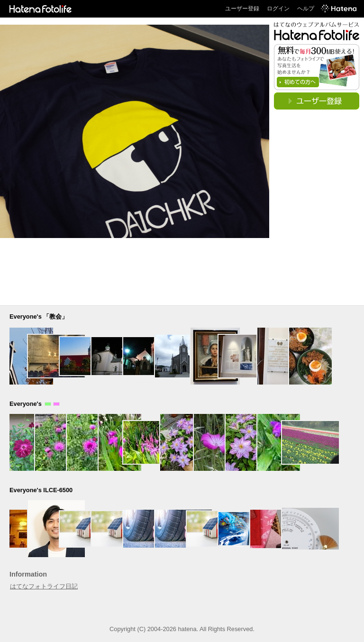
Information (28, 574)
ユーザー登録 (242, 9)
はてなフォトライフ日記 (44, 586)
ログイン (278, 9)
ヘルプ (306, 9)
